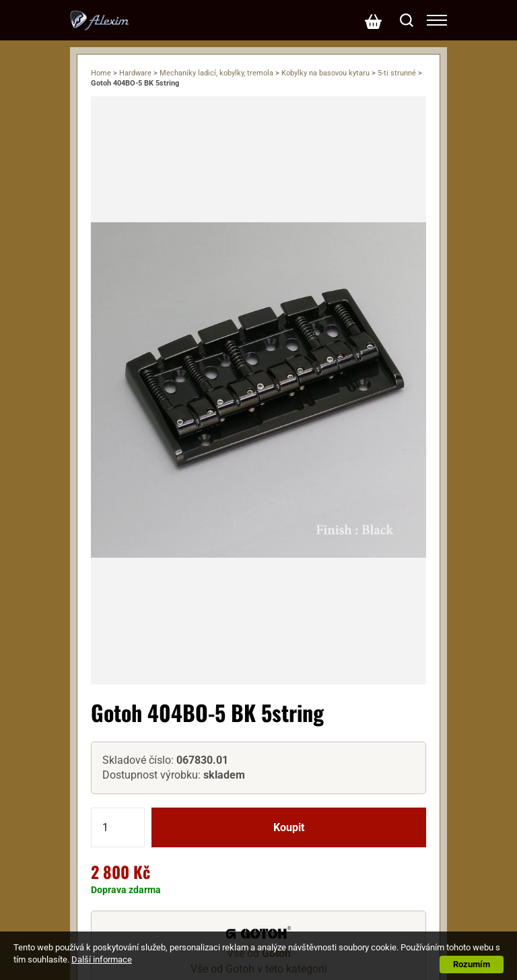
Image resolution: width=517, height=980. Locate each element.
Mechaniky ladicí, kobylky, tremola (216, 73)
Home (101, 73)
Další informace (102, 959)
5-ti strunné (397, 73)
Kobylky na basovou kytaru (325, 73)
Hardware (135, 73)
